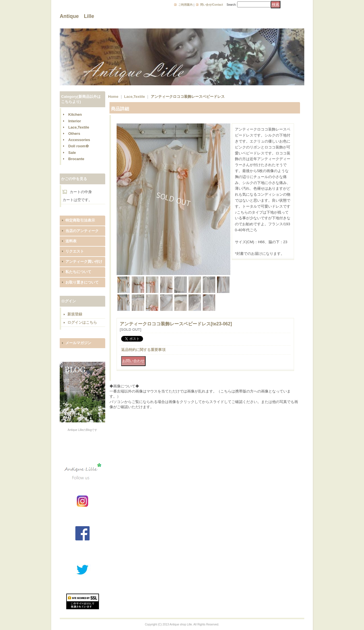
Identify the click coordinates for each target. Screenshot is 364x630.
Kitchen (75, 114)
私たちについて (78, 272)
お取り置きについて (82, 282)
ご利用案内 (185, 5)
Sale (72, 153)
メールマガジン (78, 343)
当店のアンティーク (82, 231)
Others (74, 134)
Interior (75, 121)
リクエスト (75, 251)
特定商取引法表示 (80, 220)
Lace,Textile (79, 127)
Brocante (76, 159)
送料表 (71, 241)
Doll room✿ (78, 146)
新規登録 (75, 314)
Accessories (79, 140)
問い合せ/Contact (212, 5)
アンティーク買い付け (84, 262)
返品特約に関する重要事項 (143, 350)
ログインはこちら (82, 322)
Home (113, 97)
